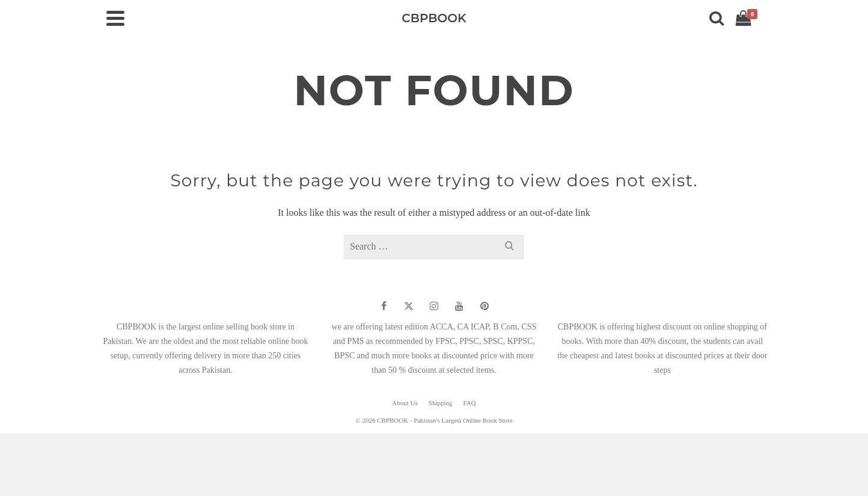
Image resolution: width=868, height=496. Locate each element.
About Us (405, 403)
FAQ (470, 403)
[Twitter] (409, 306)
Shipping (441, 403)
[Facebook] (384, 306)
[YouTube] (459, 306)
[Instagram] (434, 306)
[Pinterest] (484, 306)
